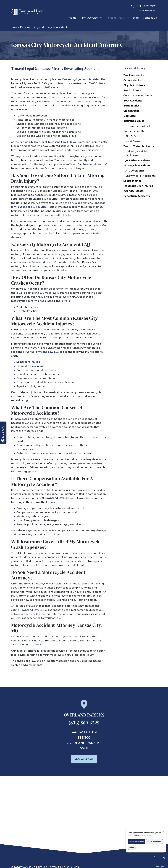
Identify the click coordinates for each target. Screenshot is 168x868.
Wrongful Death (133, 191)
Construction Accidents (138, 96)
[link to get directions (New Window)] (84, 716)
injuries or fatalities (88, 79)
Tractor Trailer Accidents (139, 146)
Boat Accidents (133, 101)
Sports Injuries (132, 181)
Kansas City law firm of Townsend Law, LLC (46, 142)
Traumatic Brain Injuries (138, 186)
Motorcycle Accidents (137, 166)
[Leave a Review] (84, 759)
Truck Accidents (133, 75)
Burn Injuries (131, 106)
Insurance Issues (134, 121)
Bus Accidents (132, 91)
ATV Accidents (135, 171)
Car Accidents (132, 80)
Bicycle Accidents (134, 85)
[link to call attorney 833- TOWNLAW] (142, 8)
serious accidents (38, 106)
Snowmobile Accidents (141, 176)
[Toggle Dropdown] (102, 18)
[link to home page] (28, 12)
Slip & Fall (132, 136)
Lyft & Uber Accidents (137, 161)
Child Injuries (131, 111)
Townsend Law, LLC (95, 164)
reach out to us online (30, 645)
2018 (48, 87)
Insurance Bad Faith (139, 126)
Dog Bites (129, 116)
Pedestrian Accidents (136, 196)
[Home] (73, 18)
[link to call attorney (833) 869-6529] (84, 724)
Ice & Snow (133, 141)
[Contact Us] (150, 18)
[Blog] (136, 18)
